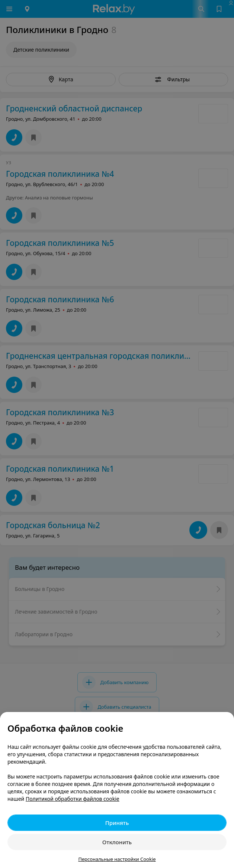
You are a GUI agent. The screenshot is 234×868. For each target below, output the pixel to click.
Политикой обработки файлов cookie (73, 799)
